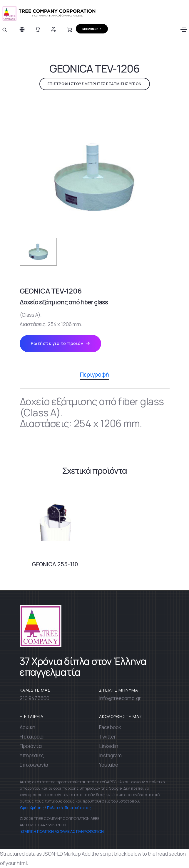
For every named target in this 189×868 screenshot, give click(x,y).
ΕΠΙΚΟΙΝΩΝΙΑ (92, 29)
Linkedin (109, 746)
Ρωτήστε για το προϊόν (60, 343)
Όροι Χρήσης (32, 808)
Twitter (107, 737)
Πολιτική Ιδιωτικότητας (69, 808)
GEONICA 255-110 (55, 564)
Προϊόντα (31, 746)
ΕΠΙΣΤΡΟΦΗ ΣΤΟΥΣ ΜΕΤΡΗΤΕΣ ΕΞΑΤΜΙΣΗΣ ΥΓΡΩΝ (95, 84)
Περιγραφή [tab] (95, 375)
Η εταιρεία (32, 737)
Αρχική (27, 727)
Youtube (109, 765)
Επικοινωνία (34, 765)
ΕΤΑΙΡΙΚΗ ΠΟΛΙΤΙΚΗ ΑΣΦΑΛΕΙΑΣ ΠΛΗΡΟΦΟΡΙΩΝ (62, 831)
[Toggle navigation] (184, 30)
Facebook (110, 727)
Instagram (110, 755)
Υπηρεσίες (32, 755)
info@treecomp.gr (120, 698)
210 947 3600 (35, 698)
